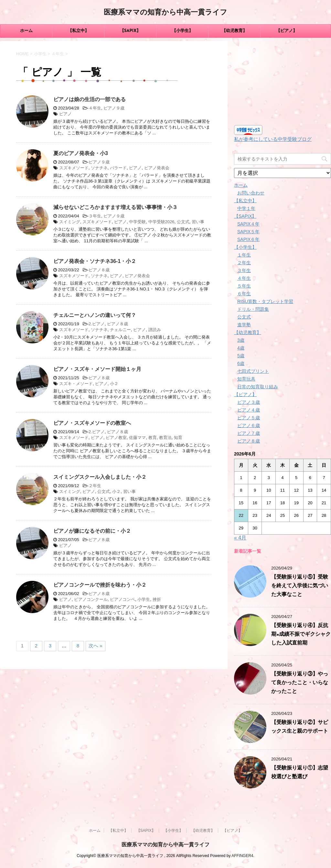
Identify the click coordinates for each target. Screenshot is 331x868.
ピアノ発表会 (157, 168)
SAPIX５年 (248, 232)
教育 (153, 438)
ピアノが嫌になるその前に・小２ (92, 531)
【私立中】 (78, 31)
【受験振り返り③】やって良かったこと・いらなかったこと (300, 683)
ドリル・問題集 (253, 309)
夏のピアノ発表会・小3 (81, 153)
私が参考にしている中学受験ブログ (273, 139)
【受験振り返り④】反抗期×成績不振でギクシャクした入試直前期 (301, 634)
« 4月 (240, 538)
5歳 (241, 356)
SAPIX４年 (248, 224)
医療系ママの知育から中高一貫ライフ (165, 13)
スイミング (70, 222)
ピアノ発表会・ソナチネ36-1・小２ (95, 261)
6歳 (241, 363)
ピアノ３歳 (249, 402)
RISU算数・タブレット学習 (265, 301)
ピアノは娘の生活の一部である (90, 99)
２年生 (95, 486)
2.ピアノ (97, 324)
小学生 (144, 599)
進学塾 (244, 325)
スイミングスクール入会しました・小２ (100, 477)
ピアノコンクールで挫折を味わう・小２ (100, 585)
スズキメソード (74, 168)
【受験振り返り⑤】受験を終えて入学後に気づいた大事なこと (300, 586)
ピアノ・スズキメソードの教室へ (92, 423)
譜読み (155, 330)
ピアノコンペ (123, 599)
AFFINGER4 (242, 856)
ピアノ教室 (116, 438)
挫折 (157, 599)
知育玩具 (246, 379)
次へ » (96, 646)
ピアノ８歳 (99, 270)
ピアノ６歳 (249, 425)
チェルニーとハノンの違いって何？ (95, 315)
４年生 (95, 108)
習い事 (198, 222)
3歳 (241, 340)
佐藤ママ (137, 438)
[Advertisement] (283, 81)
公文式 (183, 222)
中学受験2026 (161, 222)
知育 (178, 438)
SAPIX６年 (248, 239)
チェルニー (120, 330)
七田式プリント (253, 371)
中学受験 (137, 222)
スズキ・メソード (76, 384)
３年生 (95, 216)
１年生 (244, 255)
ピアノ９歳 (114, 108)
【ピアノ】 (287, 31)
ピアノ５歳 (249, 418)
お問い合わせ (251, 193)
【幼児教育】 (234, 31)
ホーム (26, 31)
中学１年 (246, 208)
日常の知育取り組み (258, 387)
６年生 (244, 294)
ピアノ (65, 114)
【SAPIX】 (130, 31)
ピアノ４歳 (249, 410)
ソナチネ (99, 168)
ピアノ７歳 (249, 433)
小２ (114, 384)
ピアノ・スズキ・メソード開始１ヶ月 (97, 369)
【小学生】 (182, 31)
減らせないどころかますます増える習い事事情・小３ (115, 207)
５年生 (244, 286)
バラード (118, 168)
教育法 (165, 438)
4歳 (241, 348)
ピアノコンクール (91, 599)
